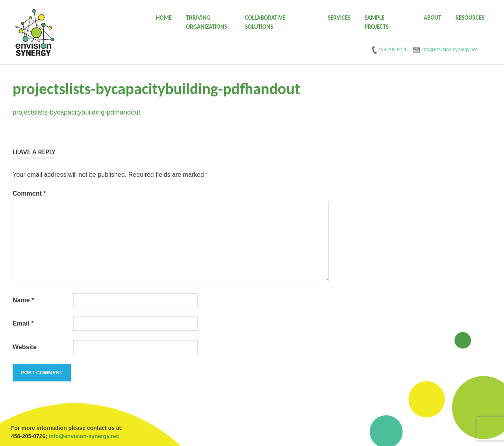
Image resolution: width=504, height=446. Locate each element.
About (433, 18)
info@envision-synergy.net (84, 436)
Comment (29, 193)
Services (339, 18)
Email (23, 323)
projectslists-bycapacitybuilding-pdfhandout (76, 112)
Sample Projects (377, 22)
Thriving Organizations (207, 22)
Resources (470, 18)
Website (25, 347)
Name (23, 300)
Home (164, 18)
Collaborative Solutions (265, 22)
